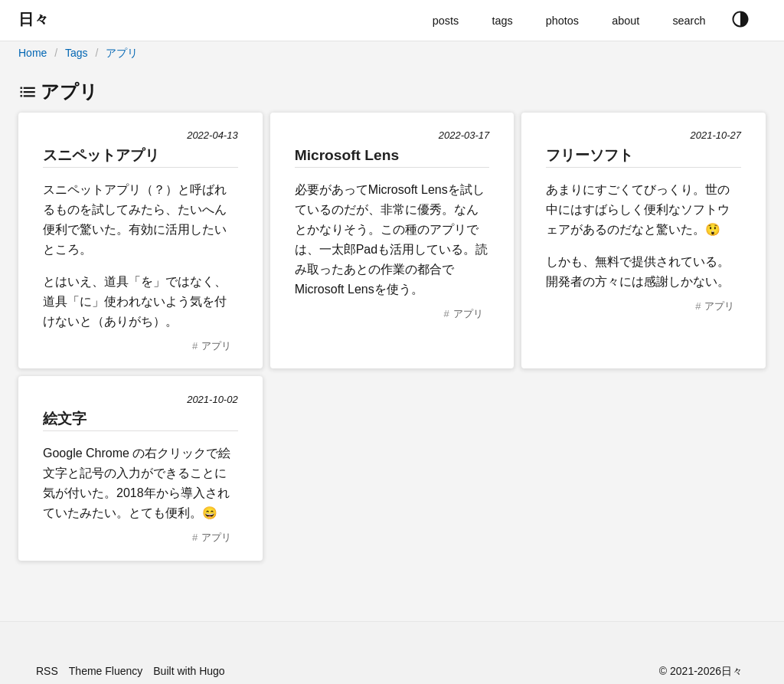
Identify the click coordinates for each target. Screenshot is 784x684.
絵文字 (65, 419)
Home (33, 53)
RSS (47, 671)
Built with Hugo (189, 671)
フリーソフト (590, 155)
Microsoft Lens (347, 155)
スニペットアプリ (101, 155)
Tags (77, 53)
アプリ (122, 53)
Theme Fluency (106, 671)
